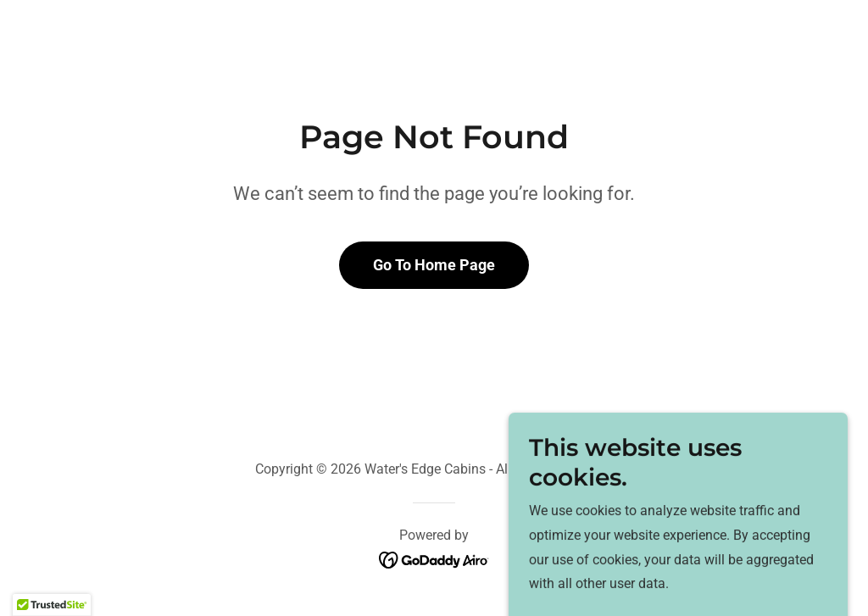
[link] (434, 560)
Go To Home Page (434, 265)
